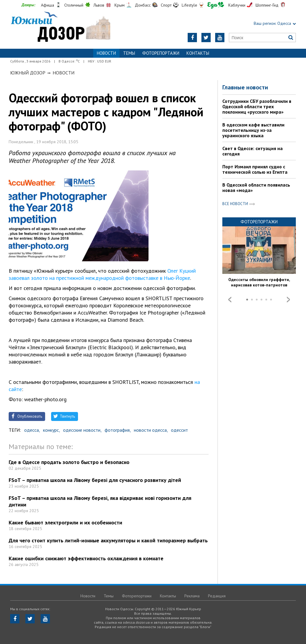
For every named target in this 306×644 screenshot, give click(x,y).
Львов (99, 5)
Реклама (192, 596)
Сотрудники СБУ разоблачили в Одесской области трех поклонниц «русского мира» (257, 106)
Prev (230, 300)
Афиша (48, 5)
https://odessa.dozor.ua (60, 27)
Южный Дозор (28, 73)
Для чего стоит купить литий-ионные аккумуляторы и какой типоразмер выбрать (108, 540)
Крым (120, 5)
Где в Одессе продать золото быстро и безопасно (69, 462)
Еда (216, 5)
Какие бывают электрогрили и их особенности (65, 522)
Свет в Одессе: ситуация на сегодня (253, 151)
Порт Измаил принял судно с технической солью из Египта (255, 169)
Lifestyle (189, 5)
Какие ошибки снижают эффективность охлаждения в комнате (86, 558)
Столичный (74, 5)
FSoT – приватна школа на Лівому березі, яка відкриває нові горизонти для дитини (100, 501)
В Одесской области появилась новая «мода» (256, 187)
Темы (129, 53)
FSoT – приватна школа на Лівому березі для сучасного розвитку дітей (95, 480)
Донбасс (143, 5)
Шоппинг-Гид (267, 5)
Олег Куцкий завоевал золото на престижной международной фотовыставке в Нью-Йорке (102, 274)
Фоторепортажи (161, 53)
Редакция (217, 596)
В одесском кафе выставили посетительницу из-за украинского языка (253, 130)
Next (288, 300)
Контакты (198, 53)
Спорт (166, 5)
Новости (64, 73)
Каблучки (237, 5)
